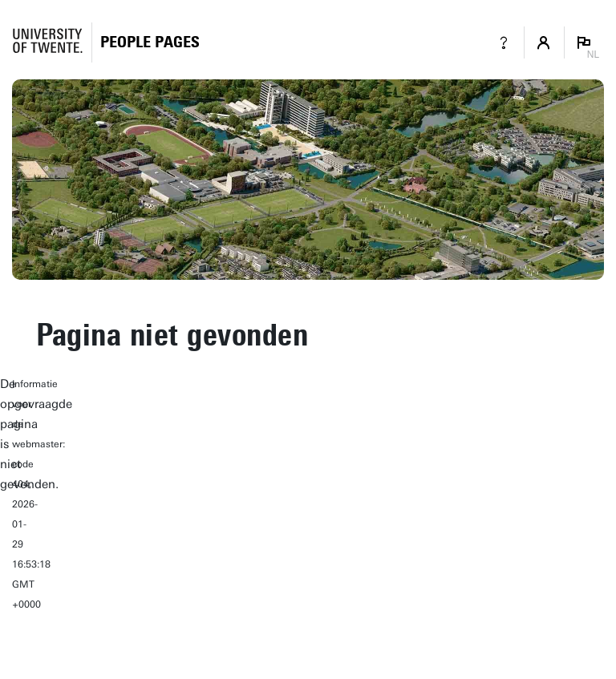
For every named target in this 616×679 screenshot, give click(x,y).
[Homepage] (150, 42)
